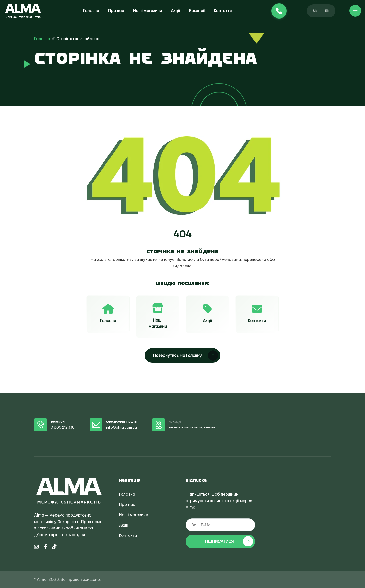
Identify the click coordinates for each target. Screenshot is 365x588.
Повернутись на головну (186, 355)
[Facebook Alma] (45, 547)
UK (315, 11)
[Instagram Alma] (36, 547)
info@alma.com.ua (122, 427)
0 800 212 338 (63, 427)
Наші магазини (148, 11)
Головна (91, 11)
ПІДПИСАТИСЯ (229, 541)
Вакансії (197, 11)
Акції (175, 11)
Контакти (223, 11)
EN (327, 11)
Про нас (116, 11)
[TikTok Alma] (54, 547)
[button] (355, 11)
